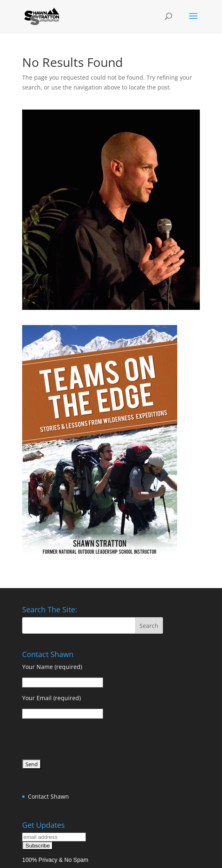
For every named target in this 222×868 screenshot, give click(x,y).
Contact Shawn (48, 796)
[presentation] (85, 740)
